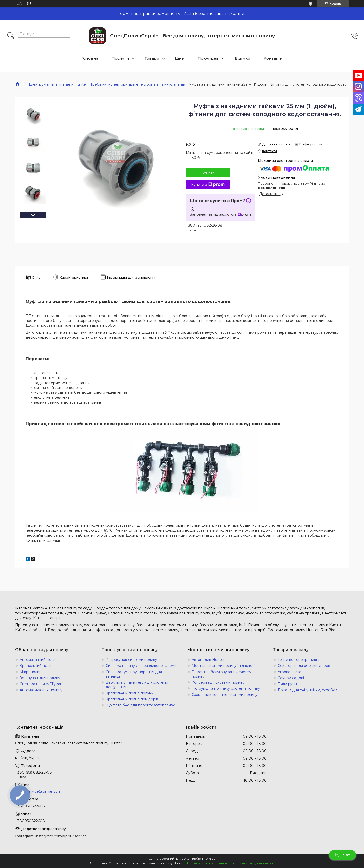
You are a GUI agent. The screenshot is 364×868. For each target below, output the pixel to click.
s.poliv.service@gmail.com (38, 791)
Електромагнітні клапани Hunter (58, 84)
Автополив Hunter (208, 660)
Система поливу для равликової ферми (141, 666)
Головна (90, 58)
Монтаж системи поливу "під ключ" (224, 666)
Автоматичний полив (39, 660)
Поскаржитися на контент (208, 863)
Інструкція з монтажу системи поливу (226, 688)
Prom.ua (209, 859)
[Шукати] (11, 36)
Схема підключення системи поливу (224, 695)
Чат (343, 855)
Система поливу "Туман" (42, 684)
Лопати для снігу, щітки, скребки (307, 690)
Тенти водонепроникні (298, 660)
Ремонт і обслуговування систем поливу (222, 674)
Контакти (273, 58)
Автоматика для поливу (41, 690)
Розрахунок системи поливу (131, 660)
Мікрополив (31, 672)
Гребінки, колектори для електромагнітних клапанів (138, 84)
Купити (208, 172)
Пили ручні (288, 684)
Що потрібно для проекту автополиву (140, 705)
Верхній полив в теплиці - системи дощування (137, 685)
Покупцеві (209, 58)
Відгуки (243, 58)
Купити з (208, 185)
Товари (152, 58)
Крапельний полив (37, 666)
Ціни (180, 58)
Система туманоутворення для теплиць (134, 674)
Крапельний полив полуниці (131, 693)
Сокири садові (291, 678)
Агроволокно (289, 672)
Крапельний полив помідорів (132, 699)
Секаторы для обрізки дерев (304, 666)
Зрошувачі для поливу (40, 678)
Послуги (120, 58)
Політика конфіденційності (252, 863)
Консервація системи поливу (218, 682)
